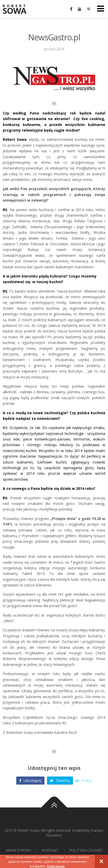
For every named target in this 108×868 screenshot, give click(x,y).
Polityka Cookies (86, 850)
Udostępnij (30, 780)
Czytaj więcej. (56, 866)
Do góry (54, 807)
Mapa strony (19, 850)
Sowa (18, 10)
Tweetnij (60, 780)
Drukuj (84, 780)
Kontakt (50, 850)
